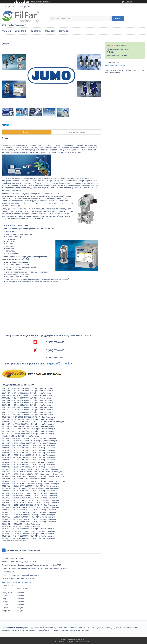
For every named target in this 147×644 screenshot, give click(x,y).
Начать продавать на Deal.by (40, 2)
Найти (118, 18)
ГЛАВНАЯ (6, 31)
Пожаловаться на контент (84, 642)
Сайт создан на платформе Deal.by (74, 639)
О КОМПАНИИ (21, 31)
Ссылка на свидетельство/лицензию (16, 582)
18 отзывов (129, 2)
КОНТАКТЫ (64, 31)
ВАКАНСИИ (50, 31)
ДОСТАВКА (36, 31)
